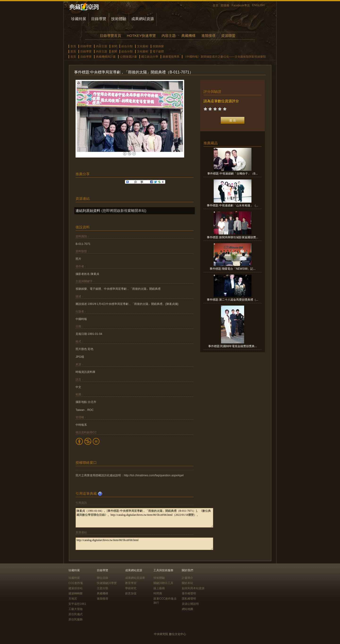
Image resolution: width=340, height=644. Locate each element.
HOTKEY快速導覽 (141, 36)
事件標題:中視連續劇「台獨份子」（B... (232, 174)
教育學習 (131, 583)
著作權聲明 (189, 593)
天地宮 (73, 599)
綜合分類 (127, 46)
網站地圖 (187, 609)
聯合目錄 (102, 578)
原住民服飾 (76, 619)
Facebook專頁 (241, 5)
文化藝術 (143, 46)
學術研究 (131, 588)
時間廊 (158, 593)
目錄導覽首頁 (110, 36)
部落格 (225, 5)
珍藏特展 (79, 19)
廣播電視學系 (171, 57)
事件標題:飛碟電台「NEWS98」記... (233, 269)
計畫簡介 (187, 578)
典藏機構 (188, 36)
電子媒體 (158, 51)
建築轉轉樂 (76, 593)
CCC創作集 (76, 583)
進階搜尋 (208, 36)
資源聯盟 (228, 36)
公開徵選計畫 (128, 57)
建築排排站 (76, 588)
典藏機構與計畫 (106, 57)
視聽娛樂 (158, 46)
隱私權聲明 (189, 599)
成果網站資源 (143, 19)
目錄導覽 (99, 19)
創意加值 (131, 593)
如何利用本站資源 (193, 588)
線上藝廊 (159, 588)
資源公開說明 (190, 604)
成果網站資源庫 (135, 578)
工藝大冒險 (76, 609)
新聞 (114, 46)
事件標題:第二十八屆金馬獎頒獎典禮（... (232, 300)
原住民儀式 (76, 614)
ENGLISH (258, 5)
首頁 (216, 5)
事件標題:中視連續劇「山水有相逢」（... (232, 205)
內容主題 (169, 36)
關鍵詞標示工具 (163, 583)
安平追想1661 (77, 604)
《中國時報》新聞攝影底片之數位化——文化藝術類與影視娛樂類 (225, 57)
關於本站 (187, 583)
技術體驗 (119, 19)
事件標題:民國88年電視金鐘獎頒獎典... (233, 346)
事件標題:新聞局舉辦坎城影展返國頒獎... (232, 237)
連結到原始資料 (88, 211)
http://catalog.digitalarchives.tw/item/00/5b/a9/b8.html (144, 544)
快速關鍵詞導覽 (107, 583)
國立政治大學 (150, 57)
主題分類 (102, 588)
